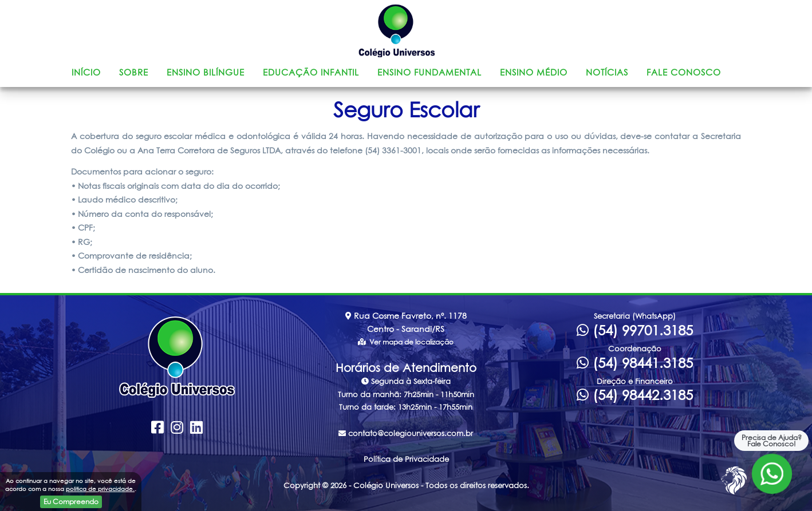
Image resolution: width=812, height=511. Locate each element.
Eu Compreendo (71, 502)
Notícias (607, 72)
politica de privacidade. (100, 489)
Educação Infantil (311, 72)
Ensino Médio (534, 72)
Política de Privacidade (406, 459)
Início (86, 72)
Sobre (134, 72)
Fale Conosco (684, 72)
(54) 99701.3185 (635, 330)
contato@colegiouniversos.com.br (406, 433)
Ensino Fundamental (429, 72)
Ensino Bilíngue (206, 72)
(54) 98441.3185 (635, 363)
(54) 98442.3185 (635, 395)
